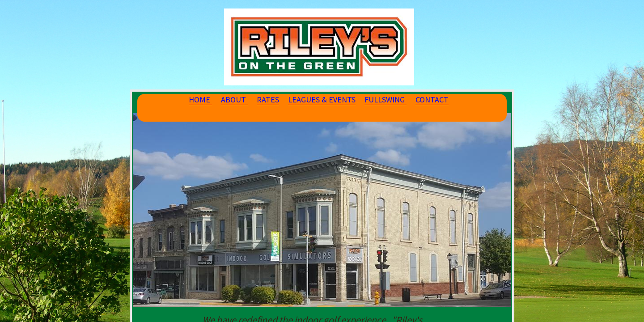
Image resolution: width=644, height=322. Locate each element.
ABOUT (234, 100)
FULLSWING (386, 100)
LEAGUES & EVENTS (322, 100)
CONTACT (432, 100)
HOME (200, 100)
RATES (268, 100)
